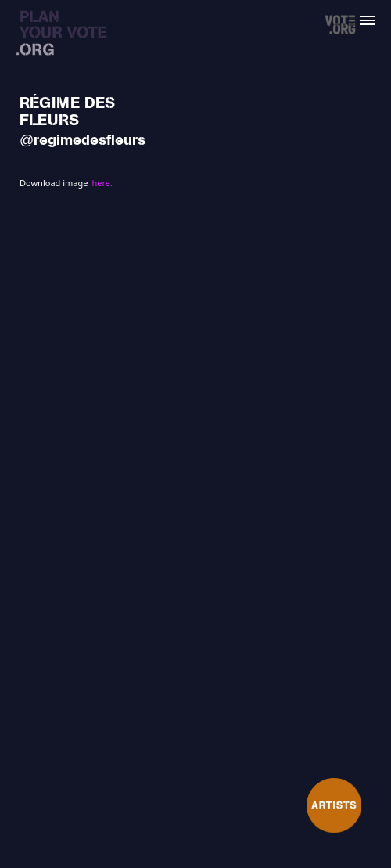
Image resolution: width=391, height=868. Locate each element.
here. (102, 183)
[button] (377, 14)
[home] (71, 38)
